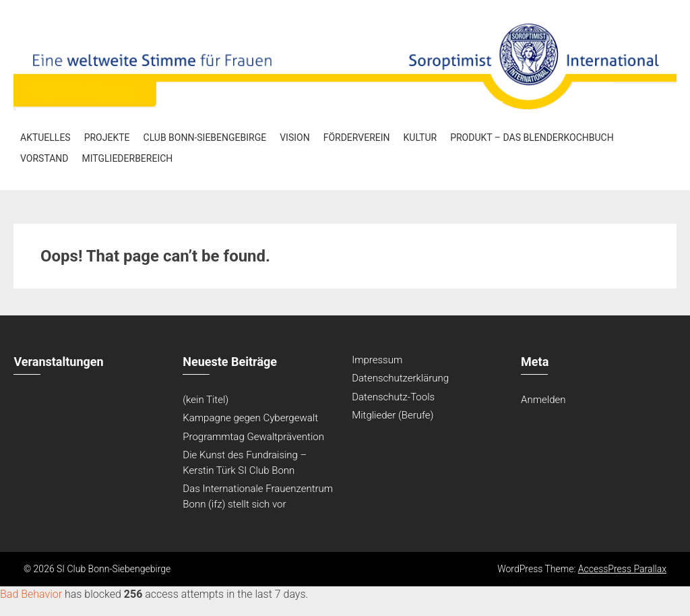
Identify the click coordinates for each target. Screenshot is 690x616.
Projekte (107, 137)
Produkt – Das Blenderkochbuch (532, 137)
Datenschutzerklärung (400, 378)
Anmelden (543, 400)
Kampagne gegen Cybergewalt (250, 418)
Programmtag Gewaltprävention (253, 437)
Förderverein (357, 137)
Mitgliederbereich (128, 158)
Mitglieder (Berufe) (393, 415)
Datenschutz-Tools (393, 397)
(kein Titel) (206, 400)
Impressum (377, 360)
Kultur (420, 137)
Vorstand (44, 158)
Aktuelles (45, 137)
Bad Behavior (31, 594)
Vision (294, 137)
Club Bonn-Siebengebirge (205, 137)
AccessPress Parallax (622, 569)
